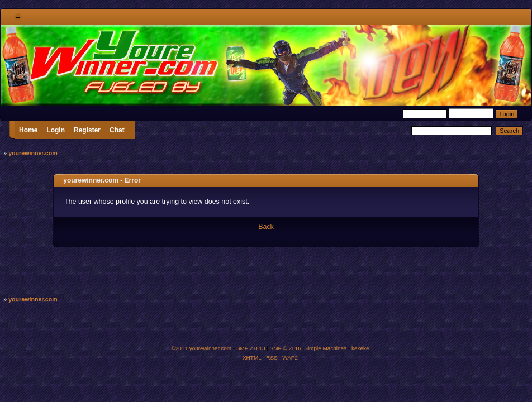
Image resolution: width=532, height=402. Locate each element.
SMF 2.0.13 (251, 348)
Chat (117, 130)
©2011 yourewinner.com (201, 348)
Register (87, 130)
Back (266, 227)
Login (56, 130)
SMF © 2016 (286, 348)
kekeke (360, 348)
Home (28, 130)
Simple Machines (325, 348)
